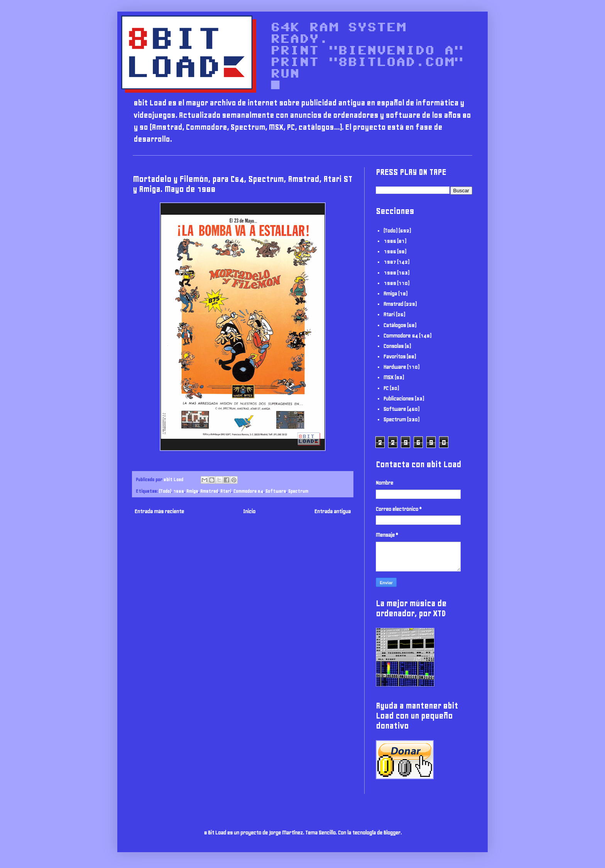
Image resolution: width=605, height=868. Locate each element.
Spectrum (298, 491)
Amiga (192, 491)
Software (276, 491)
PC (386, 388)
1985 (390, 241)
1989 (390, 283)
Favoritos (395, 357)
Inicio (249, 511)
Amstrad (209, 491)
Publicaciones (399, 399)
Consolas (394, 346)
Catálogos (395, 325)
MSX (389, 377)
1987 (390, 262)
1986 (390, 252)
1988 (179, 491)
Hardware (395, 367)
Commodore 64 (248, 491)
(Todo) (165, 491)
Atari (226, 491)
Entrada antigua (333, 511)
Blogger (392, 833)
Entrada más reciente (159, 511)
